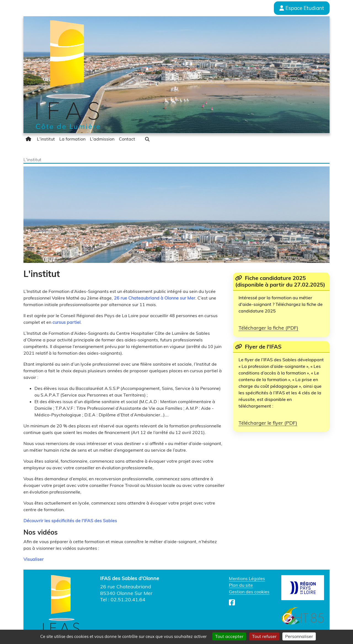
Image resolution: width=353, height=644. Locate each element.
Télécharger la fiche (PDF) (268, 328)
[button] (147, 139)
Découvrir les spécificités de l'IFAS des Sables (70, 521)
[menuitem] (29, 139)
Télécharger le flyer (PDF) (268, 423)
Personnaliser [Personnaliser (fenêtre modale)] (299, 636)
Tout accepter (229, 636)
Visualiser (34, 559)
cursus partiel (66, 322)
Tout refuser (264, 636)
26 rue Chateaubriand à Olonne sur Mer (155, 298)
